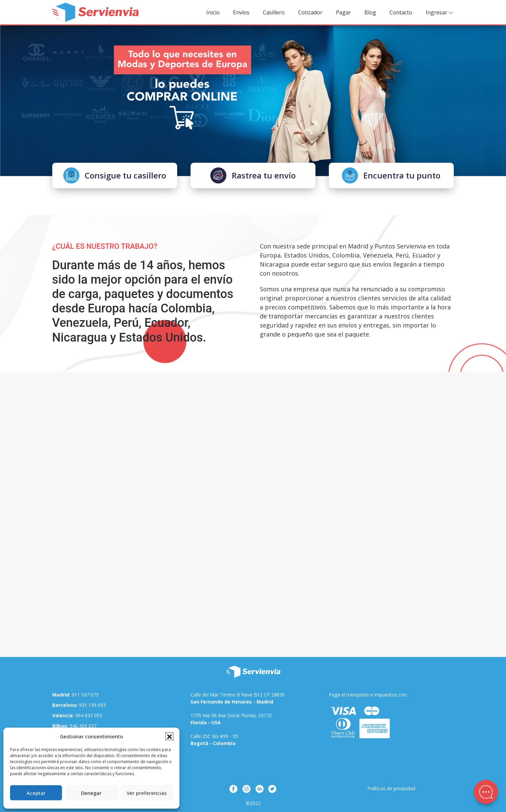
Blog (370, 12)
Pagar (343, 12)
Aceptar (36, 793)
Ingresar (440, 13)
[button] (169, 736)
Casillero (274, 12)
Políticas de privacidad (391, 788)
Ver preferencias (147, 793)
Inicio (213, 12)
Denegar (91, 793)
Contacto (401, 12)
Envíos (241, 12)
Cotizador (310, 12)
